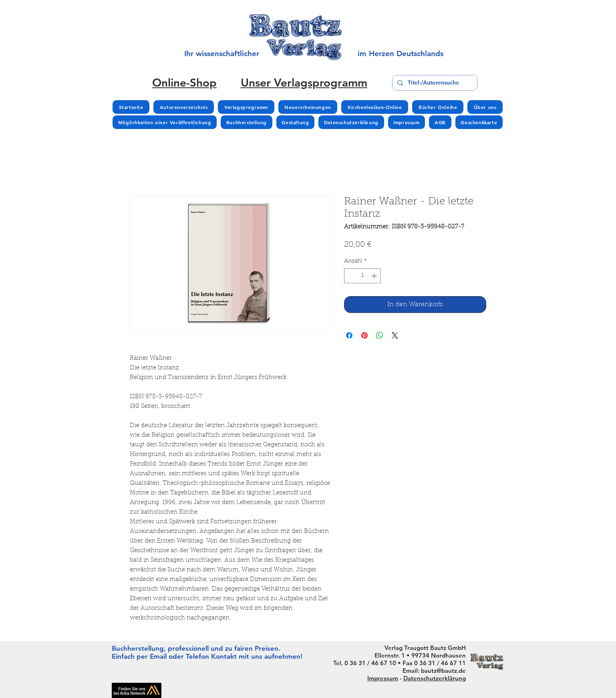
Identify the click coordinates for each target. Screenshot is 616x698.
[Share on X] (395, 335)
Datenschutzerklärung (435, 678)
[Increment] (375, 276)
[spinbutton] (362, 276)
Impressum (383, 678)
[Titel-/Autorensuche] (434, 83)
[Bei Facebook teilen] (349, 335)
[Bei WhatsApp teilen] (380, 335)
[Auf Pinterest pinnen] (364, 335)
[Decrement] (350, 276)
